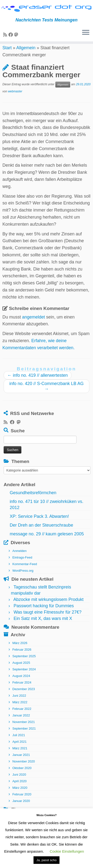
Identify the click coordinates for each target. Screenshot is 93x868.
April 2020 (20, 787)
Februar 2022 (22, 715)
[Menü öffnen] (86, 33)
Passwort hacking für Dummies (44, 611)
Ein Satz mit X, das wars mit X (43, 624)
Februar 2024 (22, 688)
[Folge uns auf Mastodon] (17, 35)
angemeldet (34, 323)
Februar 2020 (22, 800)
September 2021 (24, 734)
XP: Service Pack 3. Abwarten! (39, 522)
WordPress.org (23, 576)
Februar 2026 (22, 655)
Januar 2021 (21, 761)
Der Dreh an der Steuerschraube (41, 531)
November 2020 (24, 767)
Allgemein (26, 53)
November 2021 (24, 728)
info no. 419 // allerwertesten (38, 381)
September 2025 (24, 662)
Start (7, 53)
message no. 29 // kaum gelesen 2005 (47, 540)
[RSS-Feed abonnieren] (6, 35)
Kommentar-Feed (25, 570)
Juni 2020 (19, 780)
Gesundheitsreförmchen (33, 498)
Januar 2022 (21, 721)
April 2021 (20, 747)
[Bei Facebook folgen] (11, 35)
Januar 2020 (21, 807)
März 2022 (20, 708)
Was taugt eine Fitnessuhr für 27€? (47, 618)
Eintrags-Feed (22, 563)
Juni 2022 (19, 701)
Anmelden (20, 556)
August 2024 (21, 682)
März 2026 (20, 649)
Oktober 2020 (22, 774)
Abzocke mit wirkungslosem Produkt (48, 605)
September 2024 (24, 675)
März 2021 (20, 754)
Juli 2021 (19, 741)
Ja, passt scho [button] (46, 860)
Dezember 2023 (24, 695)
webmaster (15, 97)
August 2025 (21, 669)
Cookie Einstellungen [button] (67, 851)
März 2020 (20, 794)
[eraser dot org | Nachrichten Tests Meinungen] (46, 9)
